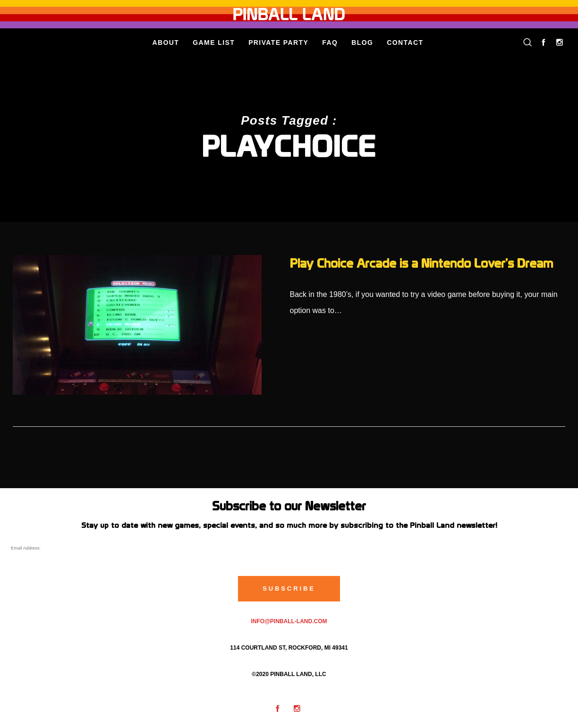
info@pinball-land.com (289, 621)
